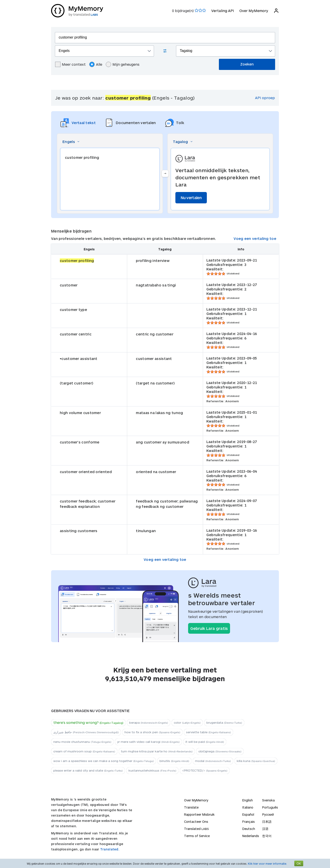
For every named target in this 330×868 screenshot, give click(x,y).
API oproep (265, 98)
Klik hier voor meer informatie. (267, 864)
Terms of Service (197, 836)
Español (248, 814)
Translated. (110, 849)
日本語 (267, 822)
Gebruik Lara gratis (209, 628)
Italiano (248, 807)
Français (249, 822)
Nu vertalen (191, 198)
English (248, 800)
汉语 (265, 829)
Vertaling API (223, 11)
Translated (196, 829)
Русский (268, 814)
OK (299, 863)
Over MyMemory (254, 11)
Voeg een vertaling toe (255, 238)
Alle (96, 64)
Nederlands (251, 836)
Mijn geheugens (123, 64)
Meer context (70, 64)
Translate (191, 807)
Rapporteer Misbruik (199, 814)
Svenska (268, 800)
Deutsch (249, 829)
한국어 (267, 836)
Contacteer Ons (196, 822)
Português (270, 807)
